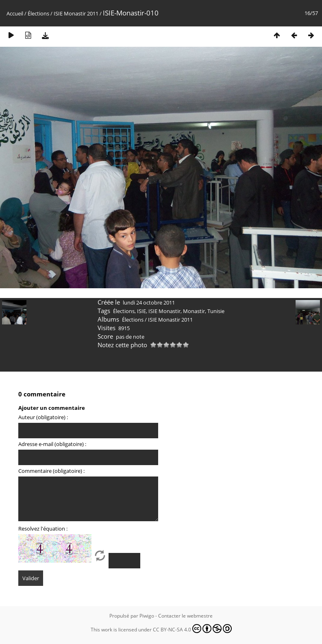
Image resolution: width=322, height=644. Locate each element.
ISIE (141, 311)
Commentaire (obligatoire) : (51, 471)
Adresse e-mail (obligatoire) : (52, 444)
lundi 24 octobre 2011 (149, 302)
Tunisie (216, 311)
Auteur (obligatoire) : (43, 417)
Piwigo (147, 616)
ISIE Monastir (164, 311)
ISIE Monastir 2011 (76, 13)
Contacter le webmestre (185, 616)
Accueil (15, 13)
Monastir (194, 311)
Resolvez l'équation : (43, 529)
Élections (38, 13)
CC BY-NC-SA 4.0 (192, 629)
